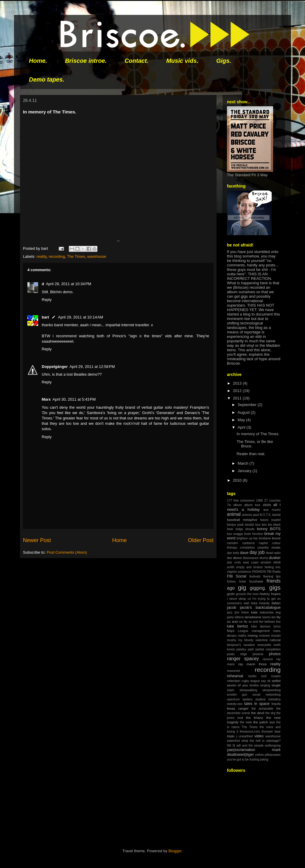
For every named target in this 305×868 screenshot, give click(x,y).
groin (231, 594)
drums (264, 558)
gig (242, 587)
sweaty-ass (235, 704)
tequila (276, 704)
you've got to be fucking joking (248, 759)
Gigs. (224, 61)
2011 (238, 398)
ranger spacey (243, 659)
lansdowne (253, 617)
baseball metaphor (242, 520)
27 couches (272, 501)
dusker (275, 558)
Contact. (136, 61)
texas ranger (238, 708)
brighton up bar (247, 538)
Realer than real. (251, 454)
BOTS (275, 529)
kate (254, 612)
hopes (276, 594)
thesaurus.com (250, 732)
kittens (239, 617)
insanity (264, 603)
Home (120, 540)
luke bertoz (238, 626)
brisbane (265, 538)
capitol (263, 543)
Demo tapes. (47, 79)
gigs (275, 587)
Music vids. (182, 61)
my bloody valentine (253, 640)
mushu (232, 640)
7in (229, 505)
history (265, 594)
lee (273, 617)
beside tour (253, 525)
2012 (238, 391)
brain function (254, 534)
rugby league (251, 681)
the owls (246, 722)
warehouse (97, 256)
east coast (251, 562)
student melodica (268, 699)
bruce (276, 538)
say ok (266, 681)
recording (57, 256)
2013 (238, 383)
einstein (266, 562)
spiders (248, 699)
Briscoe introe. (86, 61)
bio (270, 525)
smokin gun (237, 695)
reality (42, 256)
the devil (258, 713)
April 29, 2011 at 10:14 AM (81, 317)
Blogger (175, 851)
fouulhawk (256, 581)
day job (257, 552)
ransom (268, 659)
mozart (276, 636)
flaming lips (272, 576)
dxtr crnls (234, 562)
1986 (259, 501)
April (242, 427)
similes (254, 685)
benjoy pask (235, 525)
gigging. (258, 588)
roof (264, 676)
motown (264, 636)
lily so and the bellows (259, 622)
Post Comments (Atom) (67, 552)
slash (231, 690)
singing (265, 685)
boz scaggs (235, 534)
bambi (276, 515)
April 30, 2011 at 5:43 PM (74, 399)
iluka (254, 603)
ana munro (272, 510)
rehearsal (235, 676)
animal (234, 514)
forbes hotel (236, 581)
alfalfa (267, 505)
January (245, 471)
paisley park (245, 649)
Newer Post (37, 540)
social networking (267, 695)
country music (269, 547)
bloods (250, 529)
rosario (276, 676)
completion (247, 548)
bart (45, 317)
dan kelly (233, 553)
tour (278, 731)
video (259, 736)
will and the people (250, 746)
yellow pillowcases (268, 755)
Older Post (201, 540)
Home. (38, 61)
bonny (262, 529)
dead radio (273, 553)
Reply (47, 300)
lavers (267, 617)
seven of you (237, 685)
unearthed (246, 736)
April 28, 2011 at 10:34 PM (69, 284)
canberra (249, 543)
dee (229, 558)
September (248, 405)
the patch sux (264, 722)
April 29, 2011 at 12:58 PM (92, 367)
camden (232, 543)
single (276, 685)
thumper (267, 732)
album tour (252, 505)
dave (244, 553)
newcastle (264, 645)
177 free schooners (241, 501)
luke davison (261, 626)
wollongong (273, 746)
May (242, 420)
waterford (233, 741)
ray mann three (253, 664)
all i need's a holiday (254, 507)
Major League (238, 631)
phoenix (258, 654)
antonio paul (250, 515)
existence (245, 572)
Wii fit (231, 746)
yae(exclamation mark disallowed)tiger (254, 752)
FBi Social (237, 576)
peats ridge (237, 654)
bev (264, 525)
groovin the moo (247, 594)
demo (237, 558)
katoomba (267, 612)
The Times (76, 256)
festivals (255, 576)
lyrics (277, 626)
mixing (253, 635)
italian (276, 603)
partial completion (268, 649)
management (261, 631)
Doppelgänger (55, 367)
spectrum (233, 699)
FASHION (259, 572)
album (238, 505)
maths (242, 636)
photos (275, 654)
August (244, 412)
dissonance (251, 558)
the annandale (263, 709)
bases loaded (270, 520)
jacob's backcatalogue (260, 607)
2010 (238, 480)
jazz (230, 612)
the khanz (255, 718)
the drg (270, 713)
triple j (232, 736)
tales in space (257, 704)
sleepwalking (248, 690)
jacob (232, 607)
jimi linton (242, 612)
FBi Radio (274, 572)
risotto (252, 676)
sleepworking (271, 690)
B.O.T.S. (266, 515)
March (244, 463)
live (278, 622)
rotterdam (234, 681)
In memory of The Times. (258, 434)
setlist (276, 681)
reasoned (233, 671)
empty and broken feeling (255, 567)
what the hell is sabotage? (261, 741)
